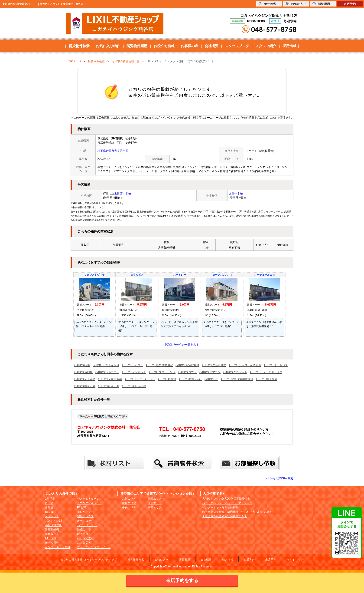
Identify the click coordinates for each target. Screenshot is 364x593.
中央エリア (129, 507)
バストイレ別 (53, 521)
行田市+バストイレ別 (106, 365)
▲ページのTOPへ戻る (279, 478)
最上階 (49, 503)
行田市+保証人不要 (134, 386)
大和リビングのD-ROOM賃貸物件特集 (226, 499)
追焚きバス (52, 534)
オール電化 (52, 543)
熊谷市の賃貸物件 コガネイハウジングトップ (89, 560)
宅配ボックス (85, 516)
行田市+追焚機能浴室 (159, 365)
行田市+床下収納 (85, 379)
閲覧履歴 (185, 560)
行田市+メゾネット (134, 372)
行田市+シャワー (133, 365)
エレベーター (85, 512)
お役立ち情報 (164, 46)
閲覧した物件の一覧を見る (182, 345)
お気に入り (162, 560)
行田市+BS (211, 379)
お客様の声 (190, 46)
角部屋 (49, 507)
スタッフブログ (237, 46)
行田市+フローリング (162, 372)
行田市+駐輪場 (167, 379)
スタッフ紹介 (266, 46)
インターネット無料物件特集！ (222, 507)
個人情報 (228, 560)
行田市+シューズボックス (266, 372)
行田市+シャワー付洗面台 (245, 365)
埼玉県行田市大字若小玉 (113, 151)
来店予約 (271, 560)
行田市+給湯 (82, 365)
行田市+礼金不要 (109, 386)
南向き (49, 512)
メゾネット (52, 516)
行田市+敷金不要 (85, 386)
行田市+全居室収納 (110, 379)
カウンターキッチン (90, 503)
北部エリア (129, 499)
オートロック (85, 521)
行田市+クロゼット (235, 372)
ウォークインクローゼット (94, 547)
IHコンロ (51, 538)
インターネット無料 (58, 547)
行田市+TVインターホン (140, 379)
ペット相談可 (85, 538)
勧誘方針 (249, 560)
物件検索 (267, 4)
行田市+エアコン (210, 372)
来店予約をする (182, 580)
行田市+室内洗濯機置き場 (237, 379)
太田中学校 (236, 194)
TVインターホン (87, 525)
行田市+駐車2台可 (190, 379)
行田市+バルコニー (107, 372)
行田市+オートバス (276, 365)
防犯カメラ (84, 530)
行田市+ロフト (187, 372)
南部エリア (155, 507)
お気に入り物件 (108, 46)
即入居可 (83, 534)
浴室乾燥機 (52, 530)
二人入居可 (84, 543)
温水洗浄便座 (53, 525)
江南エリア (155, 503)
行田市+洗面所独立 (214, 365)
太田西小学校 (123, 194)
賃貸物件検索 (79, 46)
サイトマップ (295, 560)
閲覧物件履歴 (137, 46)
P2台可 (82, 507)
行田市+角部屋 (83, 372)
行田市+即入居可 (267, 379)
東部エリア (155, 499)
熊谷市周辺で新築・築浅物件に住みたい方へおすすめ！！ (238, 512)
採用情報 (289, 46)
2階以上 (50, 499)
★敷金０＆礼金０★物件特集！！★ (224, 516)
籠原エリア (129, 503)
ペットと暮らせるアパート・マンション (227, 503)
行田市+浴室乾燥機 (187, 365)
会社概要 (211, 46)
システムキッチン (88, 499)
